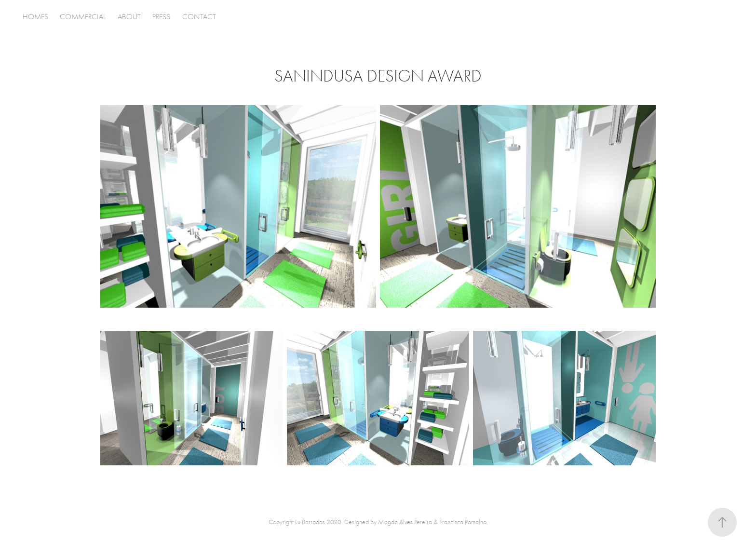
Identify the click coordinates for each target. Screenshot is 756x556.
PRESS (161, 17)
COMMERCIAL (83, 17)
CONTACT (199, 17)
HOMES (35, 17)
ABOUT (129, 17)
